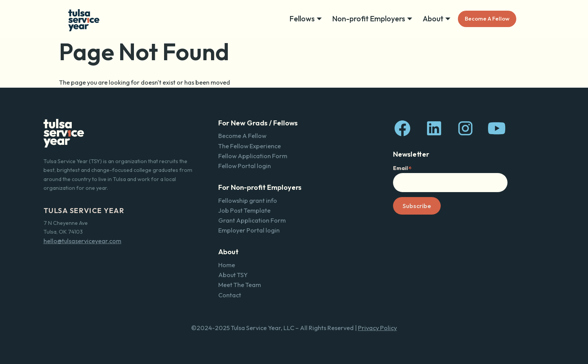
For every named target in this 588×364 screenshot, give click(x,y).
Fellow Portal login (245, 166)
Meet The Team (240, 285)
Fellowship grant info (248, 200)
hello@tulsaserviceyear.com (82, 241)
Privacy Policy (377, 328)
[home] (84, 19)
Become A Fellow (487, 18)
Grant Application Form (252, 220)
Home (227, 265)
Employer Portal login (249, 230)
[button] (308, 19)
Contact (230, 295)
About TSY (233, 275)
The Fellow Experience (250, 146)
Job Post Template (244, 210)
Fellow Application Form (253, 156)
